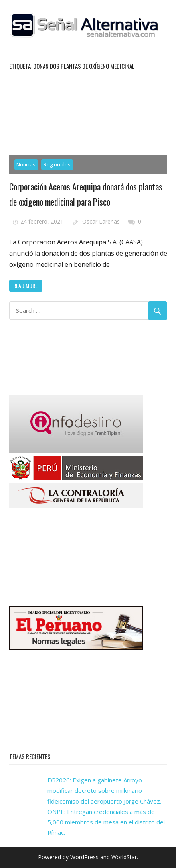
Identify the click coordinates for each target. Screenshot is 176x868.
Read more (25, 285)
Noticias (26, 164)
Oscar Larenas (101, 221)
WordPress (84, 857)
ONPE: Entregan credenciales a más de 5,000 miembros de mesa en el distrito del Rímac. (106, 822)
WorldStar (124, 857)
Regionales (57, 164)
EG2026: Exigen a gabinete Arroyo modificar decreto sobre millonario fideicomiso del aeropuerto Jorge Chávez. (104, 791)
